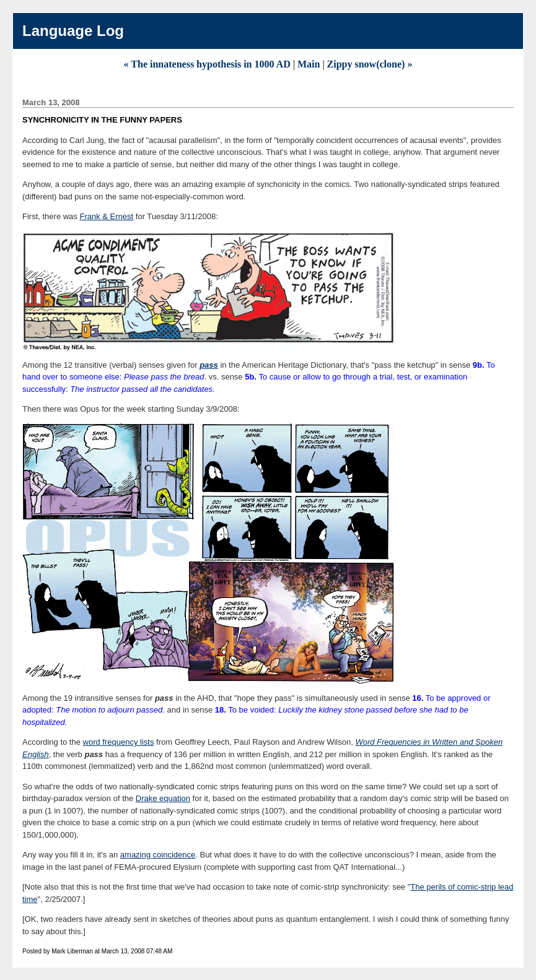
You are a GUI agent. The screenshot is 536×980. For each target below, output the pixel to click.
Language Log (73, 31)
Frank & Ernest (106, 216)
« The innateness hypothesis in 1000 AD (207, 64)
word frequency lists (119, 742)
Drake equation (163, 798)
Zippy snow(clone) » (370, 64)
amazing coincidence (158, 855)
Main (309, 64)
